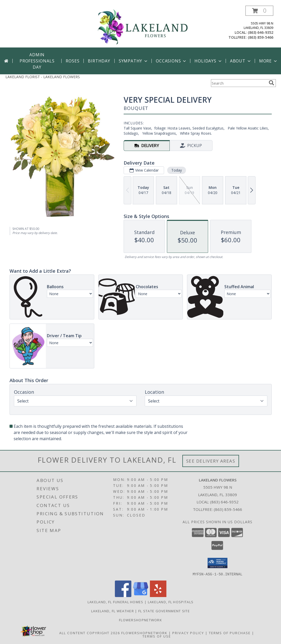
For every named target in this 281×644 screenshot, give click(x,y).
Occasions (171, 61)
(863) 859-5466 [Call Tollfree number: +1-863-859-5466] (228, 509)
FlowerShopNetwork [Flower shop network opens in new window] (144, 633)
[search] (271, 83)
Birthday (99, 61)
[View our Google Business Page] (141, 595)
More (269, 61)
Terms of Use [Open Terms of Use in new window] (157, 636)
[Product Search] (239, 83)
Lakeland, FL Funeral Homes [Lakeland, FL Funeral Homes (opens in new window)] (116, 602)
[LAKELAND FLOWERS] (143, 26)
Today (176, 170)
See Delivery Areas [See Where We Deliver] (211, 461)
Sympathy (134, 61)
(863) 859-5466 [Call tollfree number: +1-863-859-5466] (261, 37)
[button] (259, 11)
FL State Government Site (164, 611)
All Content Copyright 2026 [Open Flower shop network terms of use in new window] (90, 633)
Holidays (208, 61)
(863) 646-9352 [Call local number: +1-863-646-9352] (261, 32)
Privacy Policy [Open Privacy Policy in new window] (188, 633)
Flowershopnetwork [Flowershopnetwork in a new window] (140, 620)
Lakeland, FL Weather (113, 611)
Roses (73, 61)
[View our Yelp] (158, 595)
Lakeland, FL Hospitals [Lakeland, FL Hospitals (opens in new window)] (171, 602)
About (241, 61)
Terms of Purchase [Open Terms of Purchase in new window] (230, 633)
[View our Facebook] (123, 595)
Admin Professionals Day (37, 61)
